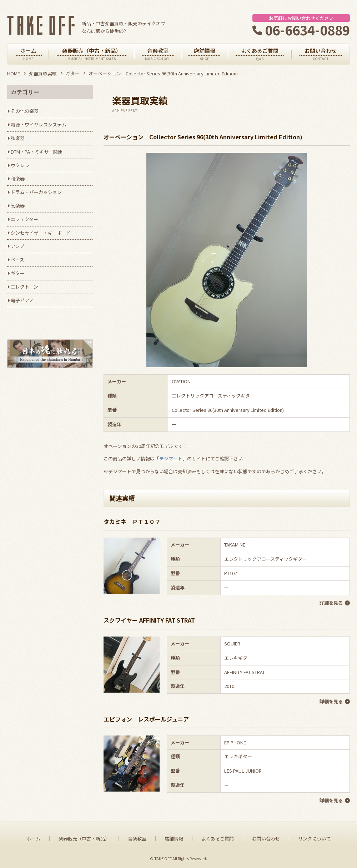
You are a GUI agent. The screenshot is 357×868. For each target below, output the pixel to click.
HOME (14, 73)
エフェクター (24, 219)
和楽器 (18, 178)
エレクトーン (24, 287)
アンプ (17, 246)
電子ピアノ (22, 300)
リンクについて (314, 838)
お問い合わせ (266, 838)
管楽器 (18, 206)
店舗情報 (174, 838)
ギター (73, 73)
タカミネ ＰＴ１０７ (132, 522)
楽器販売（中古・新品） (84, 838)
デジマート (171, 458)
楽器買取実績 (43, 73)
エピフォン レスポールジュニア (146, 718)
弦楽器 (18, 138)
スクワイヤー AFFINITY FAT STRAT (149, 620)
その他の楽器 (25, 111)
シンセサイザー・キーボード (41, 233)
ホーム (33, 838)
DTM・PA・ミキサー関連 (37, 152)
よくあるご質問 (218, 838)
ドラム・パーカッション (36, 192)
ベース (17, 260)
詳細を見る (331, 603)
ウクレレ (20, 165)
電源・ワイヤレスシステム (39, 124)
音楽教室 (137, 838)
